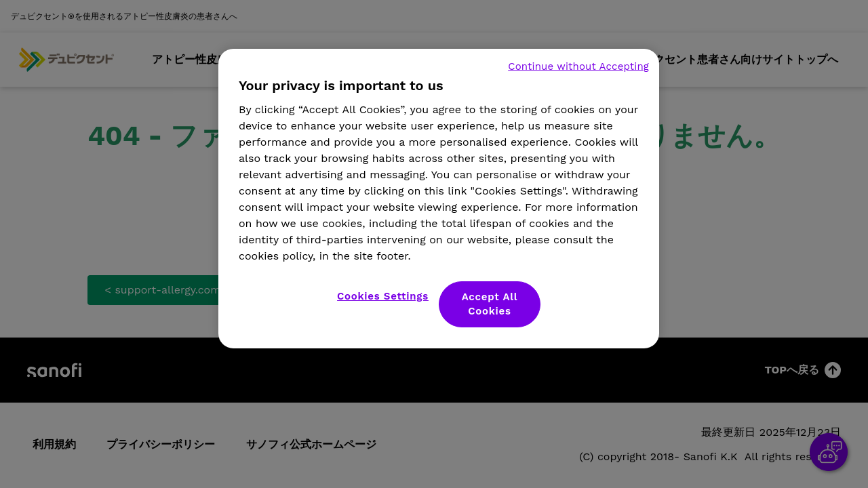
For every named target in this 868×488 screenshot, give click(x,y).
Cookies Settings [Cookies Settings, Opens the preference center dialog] (383, 296)
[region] (439, 199)
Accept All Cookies (490, 304)
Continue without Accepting (578, 66)
